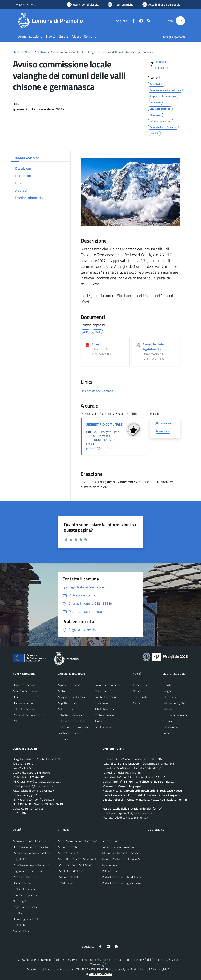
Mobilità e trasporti (106, 691)
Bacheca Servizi (23, 883)
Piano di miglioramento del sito (32, 853)
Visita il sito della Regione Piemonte (124, 883)
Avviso (97, 344)
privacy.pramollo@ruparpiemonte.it (133, 813)
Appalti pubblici (67, 703)
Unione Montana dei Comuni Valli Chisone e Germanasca (137, 859)
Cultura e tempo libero (72, 721)
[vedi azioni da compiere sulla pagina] (158, 68)
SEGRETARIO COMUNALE (104, 424)
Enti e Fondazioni (24, 709)
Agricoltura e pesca (70, 685)
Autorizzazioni (67, 709)
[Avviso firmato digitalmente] (138, 344)
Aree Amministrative (26, 691)
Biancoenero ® (115, 969)
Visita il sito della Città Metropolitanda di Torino (131, 877)
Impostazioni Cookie (25, 907)
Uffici (16, 697)
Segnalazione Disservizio (28, 871)
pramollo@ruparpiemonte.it (103, 448)
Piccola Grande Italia (71, 871)
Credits (17, 913)
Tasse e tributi (141, 685)
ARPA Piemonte (68, 847)
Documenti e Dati (24, 703)
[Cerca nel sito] (180, 21)
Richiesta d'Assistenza (27, 877)
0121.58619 (110, 440)
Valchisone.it (110, 871)
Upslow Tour (110, 865)
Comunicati (140, 697)
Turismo (99, 721)
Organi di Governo (24, 685)
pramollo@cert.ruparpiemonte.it (41, 781)
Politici (17, 721)
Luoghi (167, 691)
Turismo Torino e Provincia (118, 847)
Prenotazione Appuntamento (31, 865)
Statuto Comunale (24, 889)
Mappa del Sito (22, 931)
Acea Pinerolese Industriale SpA (78, 841)
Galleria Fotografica (175, 703)
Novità (29, 52)
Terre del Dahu (111, 841)
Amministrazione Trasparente (31, 841)
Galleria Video (171, 709)
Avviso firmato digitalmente (153, 347)
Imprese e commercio (108, 685)
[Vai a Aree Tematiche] (120, 4)
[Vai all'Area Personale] (161, 4)
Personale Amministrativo (29, 715)
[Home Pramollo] (52, 21)
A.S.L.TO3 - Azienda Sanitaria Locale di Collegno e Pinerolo (94, 859)
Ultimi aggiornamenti (26, 919)
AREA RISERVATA (98, 974)
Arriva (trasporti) (68, 853)
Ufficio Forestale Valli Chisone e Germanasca (130, 853)
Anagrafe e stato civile (72, 697)
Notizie (42, 52)
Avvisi (136, 703)
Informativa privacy (25, 895)
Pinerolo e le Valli (69, 877)
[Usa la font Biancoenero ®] (83, 4)
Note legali (20, 901)
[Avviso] (88, 344)
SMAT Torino (66, 883)
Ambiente (64, 691)
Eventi (167, 685)
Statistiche (20, 925)
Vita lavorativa (104, 727)
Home (17, 52)
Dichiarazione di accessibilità (30, 847)
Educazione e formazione (73, 727)
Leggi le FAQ (21, 859)
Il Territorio (169, 697)
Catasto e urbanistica (71, 715)
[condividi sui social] (157, 62)
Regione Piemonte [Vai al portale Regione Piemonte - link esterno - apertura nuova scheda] (26, 4)
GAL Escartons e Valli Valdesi (76, 865)
